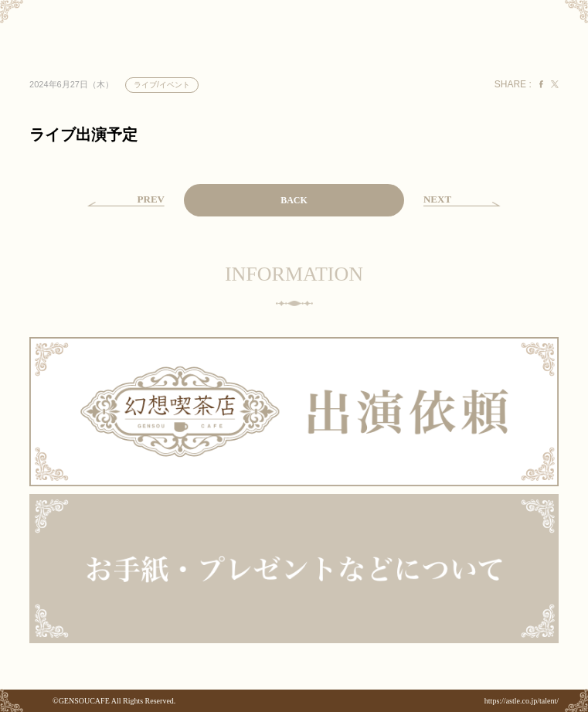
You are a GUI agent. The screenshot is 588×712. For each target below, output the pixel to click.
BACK (294, 200)
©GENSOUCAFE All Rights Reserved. (114, 701)
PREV (151, 199)
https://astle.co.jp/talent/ (522, 701)
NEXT (437, 199)
